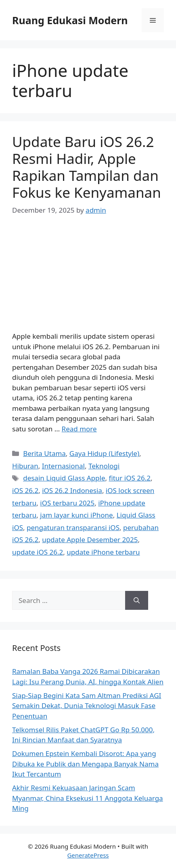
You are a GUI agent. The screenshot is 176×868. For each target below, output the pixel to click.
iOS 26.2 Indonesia (72, 490)
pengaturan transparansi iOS (73, 527)
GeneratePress (88, 855)
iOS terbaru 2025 (67, 503)
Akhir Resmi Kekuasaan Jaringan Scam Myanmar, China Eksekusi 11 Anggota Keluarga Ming (88, 798)
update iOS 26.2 (38, 552)
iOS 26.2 (25, 490)
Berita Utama (44, 453)
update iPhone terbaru (103, 552)
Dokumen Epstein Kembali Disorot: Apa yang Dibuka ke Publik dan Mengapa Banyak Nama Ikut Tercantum (85, 764)
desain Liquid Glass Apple (64, 478)
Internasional (63, 466)
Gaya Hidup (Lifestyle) (104, 453)
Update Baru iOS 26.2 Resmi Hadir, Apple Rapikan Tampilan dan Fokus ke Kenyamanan (87, 167)
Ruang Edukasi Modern (70, 20)
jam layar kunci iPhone (76, 515)
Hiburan (25, 466)
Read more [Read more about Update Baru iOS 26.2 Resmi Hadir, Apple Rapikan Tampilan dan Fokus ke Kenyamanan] (79, 429)
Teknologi (104, 466)
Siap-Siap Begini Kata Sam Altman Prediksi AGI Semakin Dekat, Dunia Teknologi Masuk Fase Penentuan (87, 706)
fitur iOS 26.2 (129, 478)
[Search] (137, 601)
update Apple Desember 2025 (90, 540)
